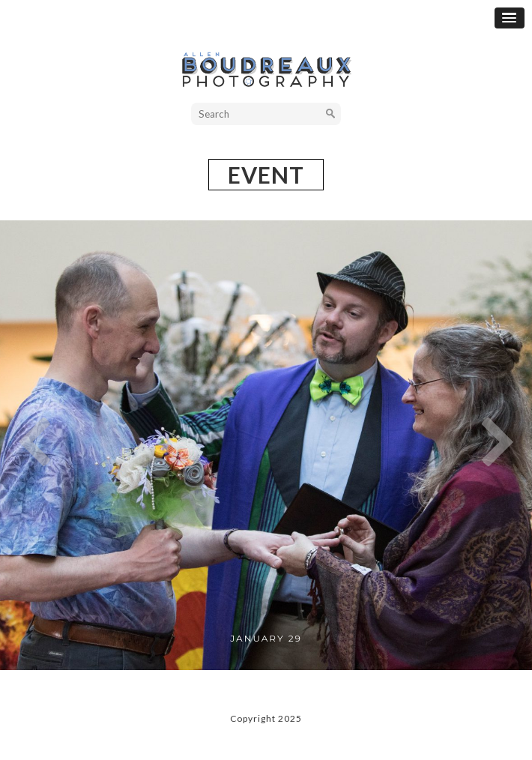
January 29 (266, 638)
